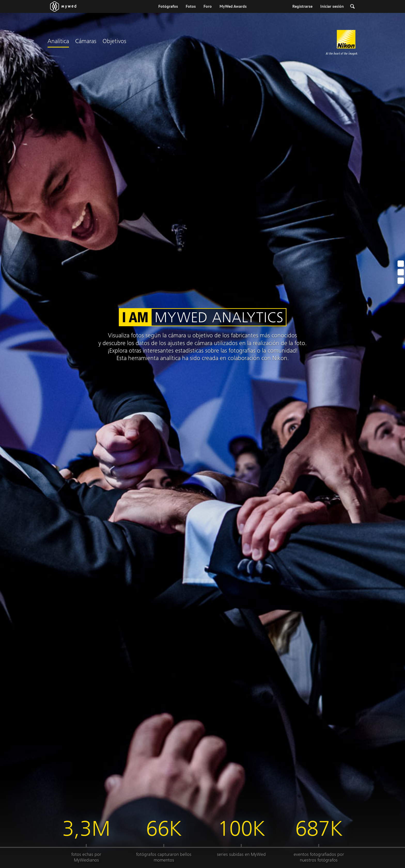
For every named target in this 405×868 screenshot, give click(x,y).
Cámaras (86, 42)
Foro (208, 6)
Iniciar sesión (332, 6)
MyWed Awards (233, 6)
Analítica (58, 42)
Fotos (191, 6)
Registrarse (302, 6)
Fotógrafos (168, 6)
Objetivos (114, 42)
